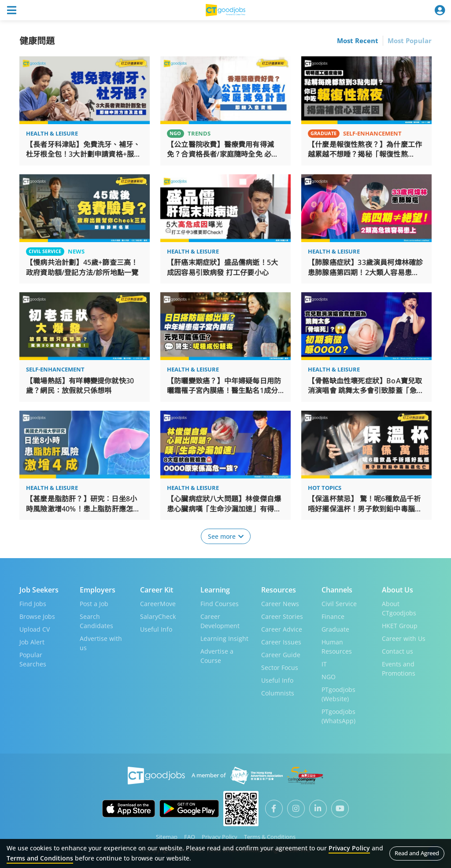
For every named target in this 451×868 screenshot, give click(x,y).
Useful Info (156, 629)
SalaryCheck (158, 616)
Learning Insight (224, 638)
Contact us (397, 651)
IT (324, 664)
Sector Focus (280, 667)
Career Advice (282, 629)
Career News (280, 603)
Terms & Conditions (270, 836)
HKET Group (400, 625)
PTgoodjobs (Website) (338, 694)
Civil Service (339, 603)
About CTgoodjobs (399, 608)
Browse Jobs (37, 616)
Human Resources (337, 646)
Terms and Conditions (40, 858)
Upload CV (35, 629)
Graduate (335, 629)
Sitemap (167, 836)
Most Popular (410, 40)
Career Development (220, 621)
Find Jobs (33, 603)
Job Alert (32, 642)
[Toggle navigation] (11, 10)
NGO (329, 676)
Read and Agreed (417, 853)
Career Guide (281, 654)
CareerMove (158, 603)
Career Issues (281, 642)
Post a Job (94, 603)
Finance (333, 616)
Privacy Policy (220, 836)
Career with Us (404, 638)
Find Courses (220, 603)
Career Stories (282, 616)
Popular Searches (33, 659)
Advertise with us (101, 643)
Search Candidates (96, 621)
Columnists (278, 693)
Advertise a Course (217, 655)
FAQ (190, 836)
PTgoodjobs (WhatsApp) (338, 716)
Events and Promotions (399, 668)
